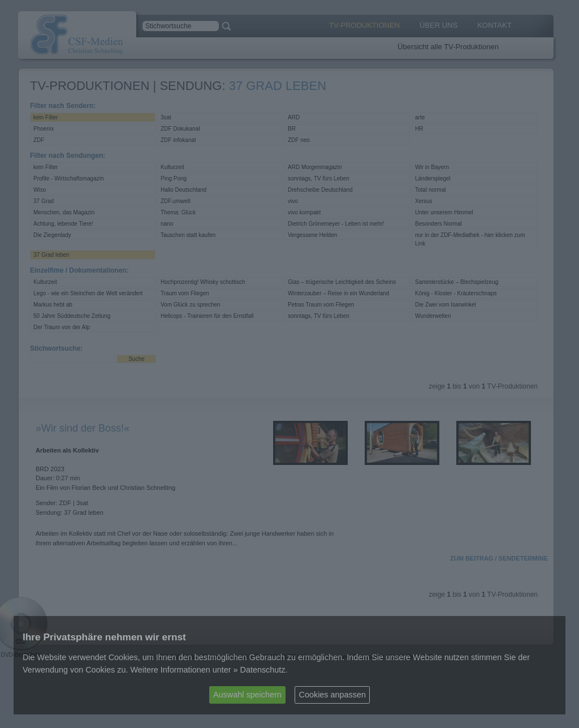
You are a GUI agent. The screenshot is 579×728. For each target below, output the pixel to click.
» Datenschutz (260, 670)
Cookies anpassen (332, 695)
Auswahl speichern (247, 695)
